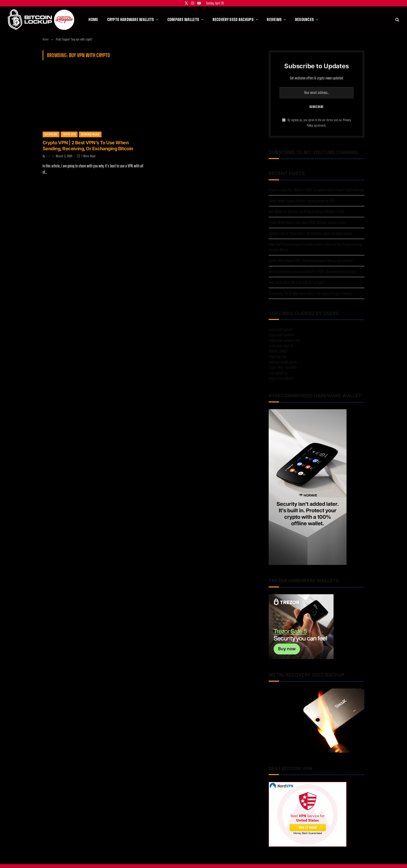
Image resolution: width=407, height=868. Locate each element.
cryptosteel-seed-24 (281, 346)
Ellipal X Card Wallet (281, 378)
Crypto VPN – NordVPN (283, 368)
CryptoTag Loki (278, 357)
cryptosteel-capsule (281, 329)
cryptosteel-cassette (281, 335)
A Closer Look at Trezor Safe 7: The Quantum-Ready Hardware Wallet (310, 233)
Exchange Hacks (90, 134)
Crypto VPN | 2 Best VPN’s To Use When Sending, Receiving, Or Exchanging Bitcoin (88, 146)
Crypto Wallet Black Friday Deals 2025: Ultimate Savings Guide (307, 223)
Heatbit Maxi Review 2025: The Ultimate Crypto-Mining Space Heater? (311, 261)
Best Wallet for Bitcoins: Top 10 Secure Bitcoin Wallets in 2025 (307, 212)
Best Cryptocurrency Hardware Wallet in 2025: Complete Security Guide (312, 272)
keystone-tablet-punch (283, 362)
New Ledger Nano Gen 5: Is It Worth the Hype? (297, 282)
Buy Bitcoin (51, 134)
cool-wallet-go (278, 373)
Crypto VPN (69, 134)
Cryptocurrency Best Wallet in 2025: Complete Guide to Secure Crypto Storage (316, 190)
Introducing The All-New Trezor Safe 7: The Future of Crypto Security (310, 293)
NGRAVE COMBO (278, 351)
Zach (49, 156)
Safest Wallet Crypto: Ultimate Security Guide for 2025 (302, 201)
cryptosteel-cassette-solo (284, 340)
